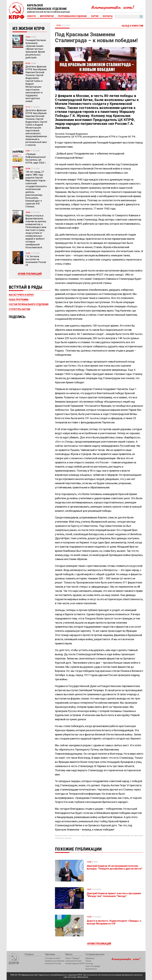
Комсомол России (53, 963)
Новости (31, 16)
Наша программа (19, 300)
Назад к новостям (132, 26)
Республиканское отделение (72, 16)
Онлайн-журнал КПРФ (75, 963)
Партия (95, 16)
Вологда (89, 963)
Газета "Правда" (73, 958)
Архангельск (91, 969)
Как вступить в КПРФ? (21, 295)
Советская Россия (73, 961)
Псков (88, 961)
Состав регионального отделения (29, 304)
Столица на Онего (53, 958)
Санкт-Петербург (93, 966)
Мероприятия (47, 16)
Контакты (108, 16)
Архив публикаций (30, 274)
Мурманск (90, 958)
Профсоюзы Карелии (55, 961)
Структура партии (19, 309)
